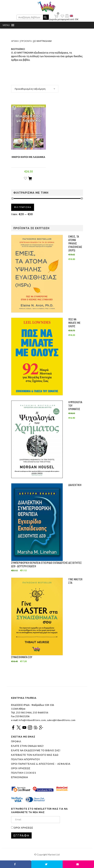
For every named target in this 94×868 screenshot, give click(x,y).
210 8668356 (40, 712)
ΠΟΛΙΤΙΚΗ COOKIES (24, 773)
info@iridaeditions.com (32, 720)
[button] (6, 25)
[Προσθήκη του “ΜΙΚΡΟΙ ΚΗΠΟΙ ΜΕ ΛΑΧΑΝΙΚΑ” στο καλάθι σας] (30, 179)
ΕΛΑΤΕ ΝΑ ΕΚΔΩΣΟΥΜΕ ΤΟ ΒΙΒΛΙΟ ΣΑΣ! (36, 750)
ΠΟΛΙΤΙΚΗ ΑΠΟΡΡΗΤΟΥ (26, 759)
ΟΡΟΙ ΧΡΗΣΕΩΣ (21, 768)
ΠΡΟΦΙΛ (16, 741)
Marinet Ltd (54, 854)
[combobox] (35, 89)
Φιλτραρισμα (23, 207)
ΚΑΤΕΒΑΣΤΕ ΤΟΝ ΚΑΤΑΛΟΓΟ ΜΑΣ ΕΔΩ (35, 755)
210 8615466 (24, 712)
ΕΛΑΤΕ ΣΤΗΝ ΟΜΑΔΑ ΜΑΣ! (28, 746)
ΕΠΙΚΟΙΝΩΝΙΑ (20, 777)
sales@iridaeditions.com (61, 720)
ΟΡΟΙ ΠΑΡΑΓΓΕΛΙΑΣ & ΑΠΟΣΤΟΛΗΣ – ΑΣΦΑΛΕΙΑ (41, 764)
